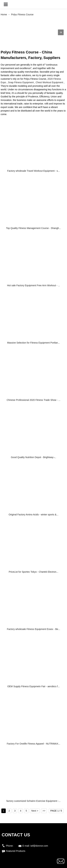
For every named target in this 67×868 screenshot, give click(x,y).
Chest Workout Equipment (49, 82)
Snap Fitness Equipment (21, 82)
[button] (6, 4)
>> (44, 811)
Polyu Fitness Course (22, 14)
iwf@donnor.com (39, 846)
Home (4, 14)
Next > (35, 811)
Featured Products (16, 851)
